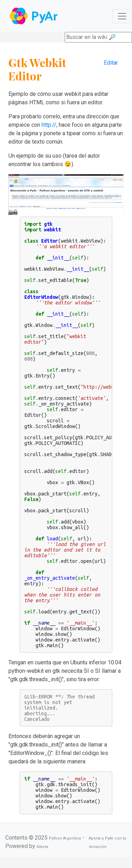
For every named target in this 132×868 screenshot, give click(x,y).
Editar (111, 63)
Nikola (42, 847)
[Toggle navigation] (122, 16)
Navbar (34, 16)
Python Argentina (65, 838)
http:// (49, 125)
